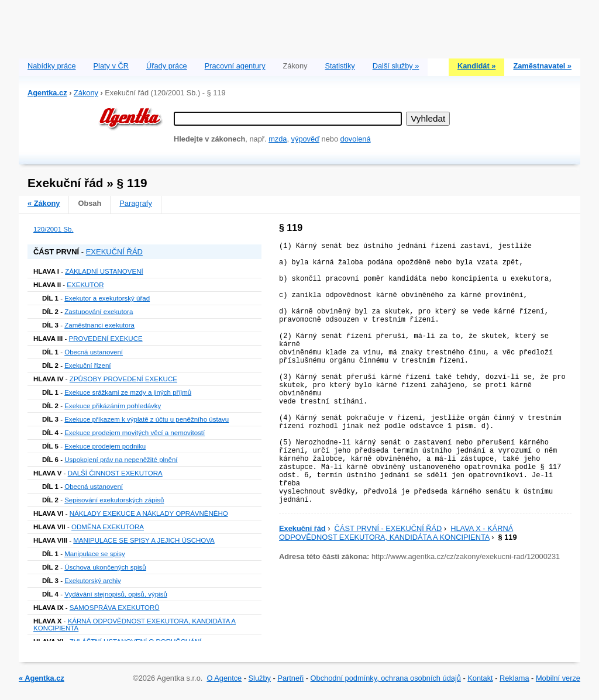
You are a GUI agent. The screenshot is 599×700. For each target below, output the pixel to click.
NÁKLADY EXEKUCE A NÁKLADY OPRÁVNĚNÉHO (149, 513)
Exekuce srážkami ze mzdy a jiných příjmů (128, 392)
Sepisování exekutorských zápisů (114, 500)
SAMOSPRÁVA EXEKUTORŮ (115, 608)
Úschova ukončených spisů (105, 567)
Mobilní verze (558, 678)
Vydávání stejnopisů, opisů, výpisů (116, 594)
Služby (260, 678)
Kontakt (480, 678)
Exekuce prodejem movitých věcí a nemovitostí (135, 433)
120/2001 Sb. (54, 229)
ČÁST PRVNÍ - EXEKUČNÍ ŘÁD (388, 528)
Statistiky (340, 66)
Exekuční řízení (87, 365)
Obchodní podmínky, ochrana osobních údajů (386, 678)
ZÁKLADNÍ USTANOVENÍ (104, 271)
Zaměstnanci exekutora (99, 325)
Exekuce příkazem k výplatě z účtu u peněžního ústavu (147, 419)
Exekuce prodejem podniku (105, 446)
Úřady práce (167, 66)
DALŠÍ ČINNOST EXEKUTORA (115, 473)
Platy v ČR (111, 66)
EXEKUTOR (85, 285)
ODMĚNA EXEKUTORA (108, 527)
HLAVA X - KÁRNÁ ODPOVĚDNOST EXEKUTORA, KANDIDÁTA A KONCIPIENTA (396, 533)
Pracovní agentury (235, 66)
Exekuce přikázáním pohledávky (113, 406)
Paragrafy (135, 203)
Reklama (514, 678)
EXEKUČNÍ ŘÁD (114, 252)
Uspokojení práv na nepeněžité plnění (121, 460)
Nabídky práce (52, 66)
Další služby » (396, 66)
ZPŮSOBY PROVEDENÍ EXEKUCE (123, 379)
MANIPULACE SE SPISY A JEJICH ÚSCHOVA (144, 540)
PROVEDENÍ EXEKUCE (106, 339)
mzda (278, 139)
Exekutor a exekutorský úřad (107, 298)
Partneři (290, 678)
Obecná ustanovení (94, 352)
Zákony (86, 93)
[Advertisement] (299, 26)
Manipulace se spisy (95, 554)
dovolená (356, 139)
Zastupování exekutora (99, 312)
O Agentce (224, 678)
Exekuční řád (302, 528)
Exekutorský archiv (93, 581)
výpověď (305, 139)
